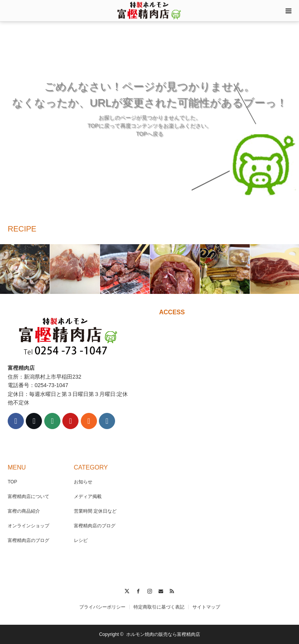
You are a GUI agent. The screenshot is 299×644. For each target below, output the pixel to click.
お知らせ (83, 482)
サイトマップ (206, 607)
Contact (161, 590)
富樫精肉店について (28, 496)
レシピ (81, 540)
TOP (12, 482)
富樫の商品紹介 (24, 511)
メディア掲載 (88, 496)
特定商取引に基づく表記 (159, 607)
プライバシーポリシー (102, 607)
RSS (172, 590)
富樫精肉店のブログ (28, 540)
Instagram (149, 590)
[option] (25, 269)
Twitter (127, 590)
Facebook (138, 590)
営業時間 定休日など (95, 511)
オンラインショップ (28, 526)
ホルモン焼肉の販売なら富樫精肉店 (163, 634)
